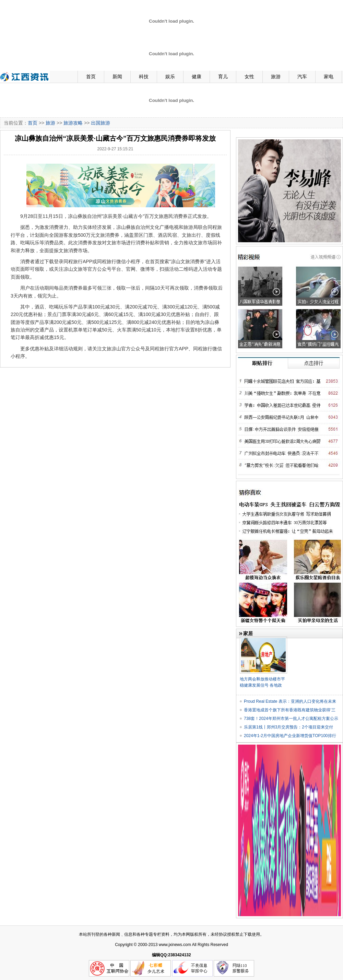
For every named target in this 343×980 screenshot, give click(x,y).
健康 (197, 77)
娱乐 (170, 77)
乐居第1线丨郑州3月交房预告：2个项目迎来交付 (288, 727)
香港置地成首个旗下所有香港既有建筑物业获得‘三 (290, 710)
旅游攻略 (73, 123)
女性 (249, 77)
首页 (91, 77)
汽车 (302, 77)
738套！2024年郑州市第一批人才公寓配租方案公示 (291, 719)
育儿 (223, 77)
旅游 (276, 77)
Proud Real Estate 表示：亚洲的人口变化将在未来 (290, 701)
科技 (144, 77)
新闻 (117, 77)
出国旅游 (100, 123)
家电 (329, 77)
